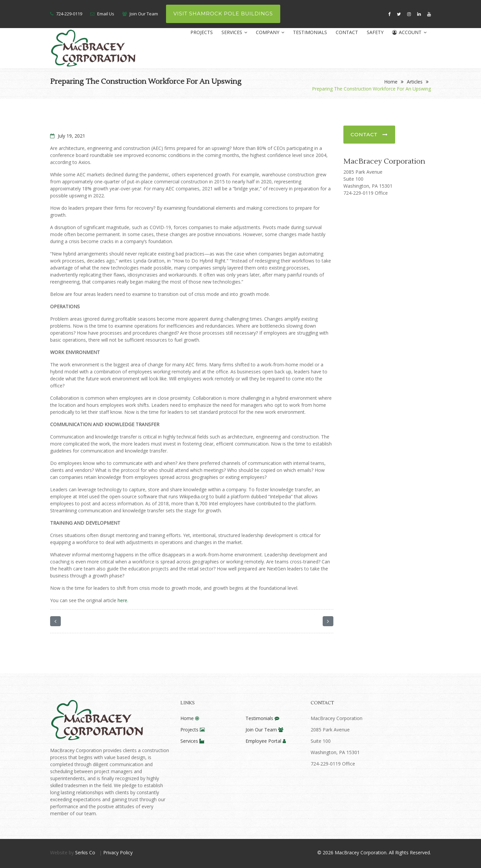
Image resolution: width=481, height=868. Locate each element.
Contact (347, 32)
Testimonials (310, 32)
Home (391, 82)
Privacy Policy (118, 852)
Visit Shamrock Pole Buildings (223, 14)
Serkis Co (85, 852)
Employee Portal (266, 741)
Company (270, 32)
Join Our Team (144, 14)
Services (234, 32)
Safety (375, 32)
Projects (202, 32)
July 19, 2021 (68, 136)
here (122, 600)
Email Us (106, 14)
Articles (415, 82)
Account (409, 32)
